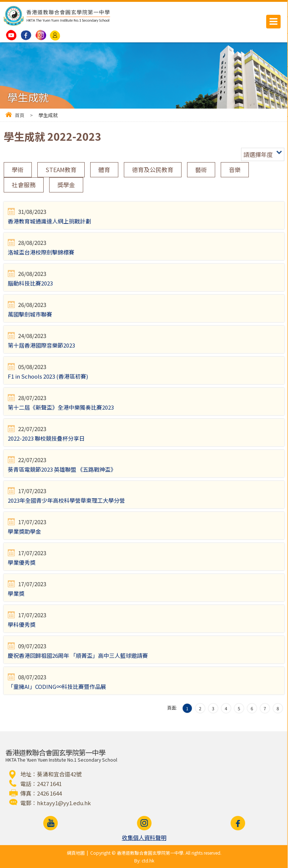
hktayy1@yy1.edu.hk (64, 803)
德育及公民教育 (153, 170)
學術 (18, 170)
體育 (104, 170)
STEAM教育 (61, 170)
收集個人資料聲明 (144, 838)
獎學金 (66, 185)
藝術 (201, 170)
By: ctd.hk (144, 860)
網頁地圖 (76, 853)
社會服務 (24, 185)
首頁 (20, 115)
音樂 (235, 170)
